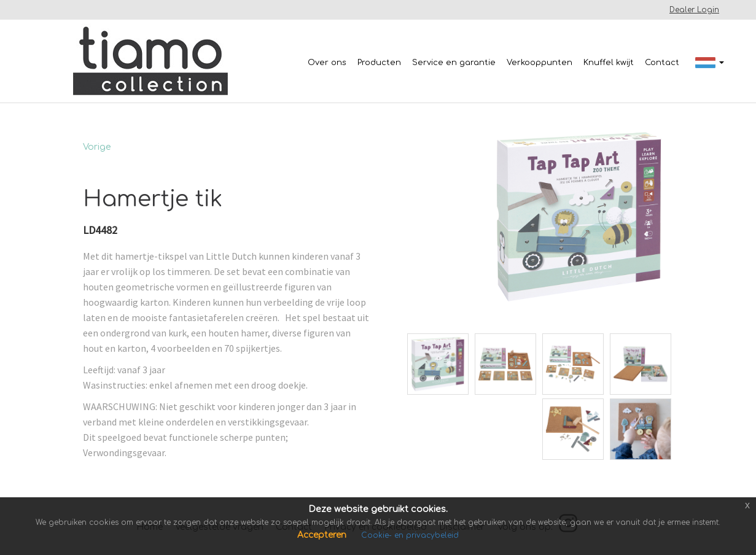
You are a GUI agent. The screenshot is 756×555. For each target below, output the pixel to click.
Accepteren (323, 535)
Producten (379, 63)
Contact (662, 63)
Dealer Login (694, 10)
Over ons (327, 63)
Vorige (97, 147)
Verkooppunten (540, 63)
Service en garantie (454, 63)
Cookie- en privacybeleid (410, 535)
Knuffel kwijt (609, 63)
